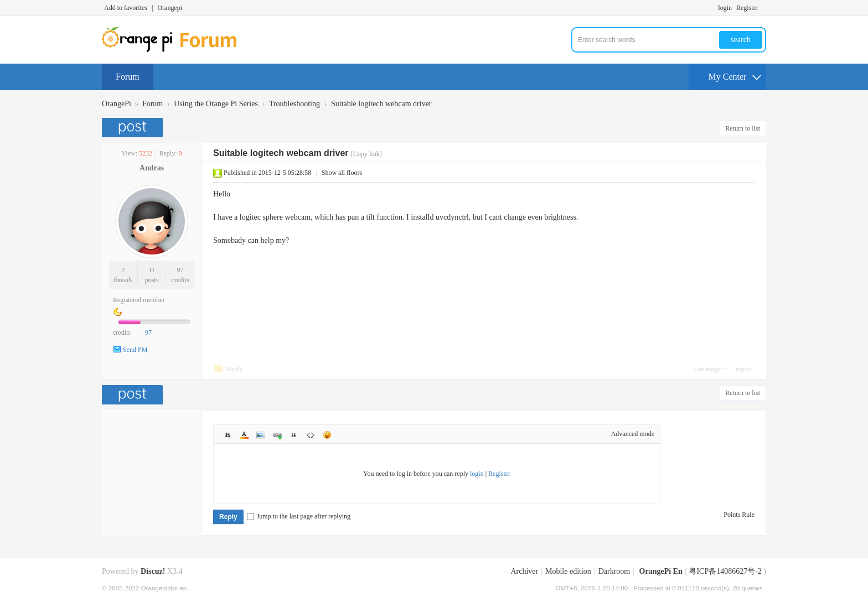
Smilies (327, 435)
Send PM (135, 350)
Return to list (743, 128)
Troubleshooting (294, 104)
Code (311, 435)
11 (152, 270)
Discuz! (153, 571)
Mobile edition (568, 571)
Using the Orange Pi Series (216, 104)
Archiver (524, 571)
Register (747, 8)
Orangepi (170, 8)
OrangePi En (661, 571)
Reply (235, 369)
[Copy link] (366, 154)
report (744, 369)
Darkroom (614, 571)
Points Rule (739, 515)
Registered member (139, 300)
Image (261, 435)
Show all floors (342, 173)
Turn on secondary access (763, 8)
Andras (152, 168)
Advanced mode (633, 434)
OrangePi (117, 104)
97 (180, 270)
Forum (128, 77)
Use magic (708, 369)
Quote (294, 435)
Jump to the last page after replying (299, 516)
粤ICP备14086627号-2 (725, 571)
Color (244, 435)
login (725, 8)
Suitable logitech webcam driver (381, 104)
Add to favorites (126, 8)
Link (277, 435)
